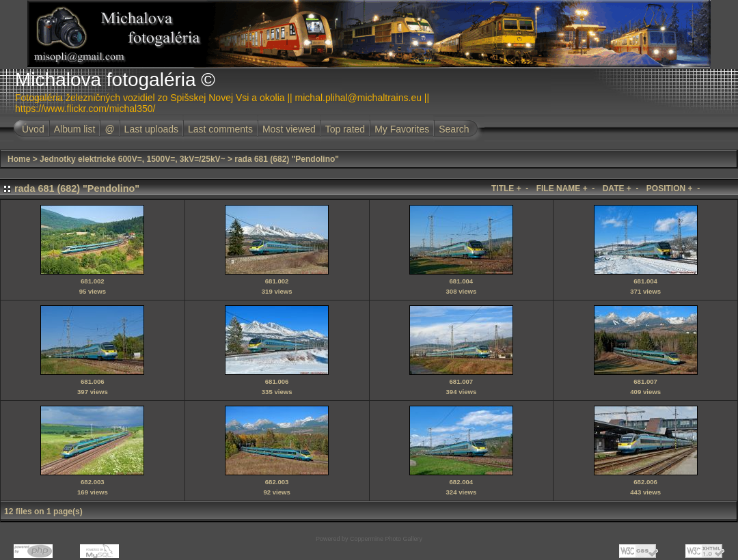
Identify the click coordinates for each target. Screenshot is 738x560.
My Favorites (402, 129)
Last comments (220, 129)
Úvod (33, 129)
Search (454, 129)
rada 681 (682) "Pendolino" (287, 159)
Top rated (345, 129)
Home (19, 159)
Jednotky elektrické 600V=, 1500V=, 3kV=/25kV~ (133, 159)
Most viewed (289, 129)
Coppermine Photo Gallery (386, 539)
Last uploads (151, 129)
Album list (75, 129)
